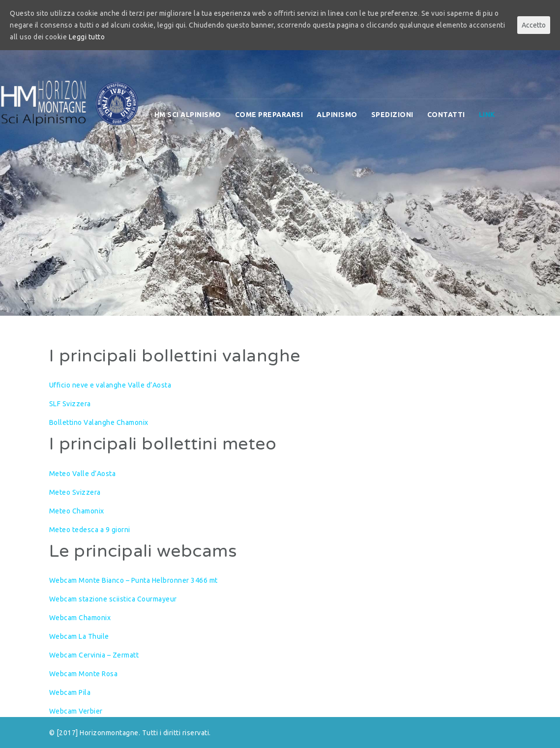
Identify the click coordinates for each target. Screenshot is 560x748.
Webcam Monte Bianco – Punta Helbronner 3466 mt (133, 580)
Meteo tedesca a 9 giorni (90, 530)
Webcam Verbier (76, 711)
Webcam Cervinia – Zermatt (94, 655)
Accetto (534, 25)
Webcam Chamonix (80, 618)
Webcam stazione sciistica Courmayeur (113, 599)
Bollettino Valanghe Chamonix (99, 422)
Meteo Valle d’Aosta (83, 474)
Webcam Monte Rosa (84, 674)
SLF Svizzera (70, 404)
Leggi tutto (87, 37)
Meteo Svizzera (75, 492)
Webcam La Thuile (79, 636)
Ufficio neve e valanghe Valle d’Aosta (110, 385)
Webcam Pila (70, 692)
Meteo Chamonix (77, 511)
